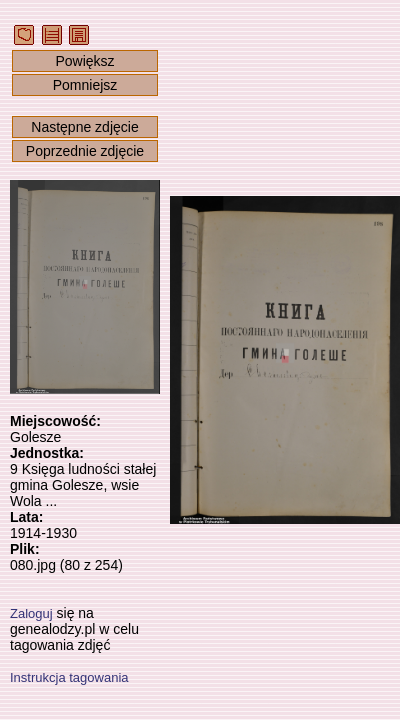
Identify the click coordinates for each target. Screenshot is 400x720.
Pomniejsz (85, 85)
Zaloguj (31, 613)
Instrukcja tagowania (69, 677)
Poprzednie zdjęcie (85, 151)
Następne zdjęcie (84, 127)
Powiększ (84, 61)
